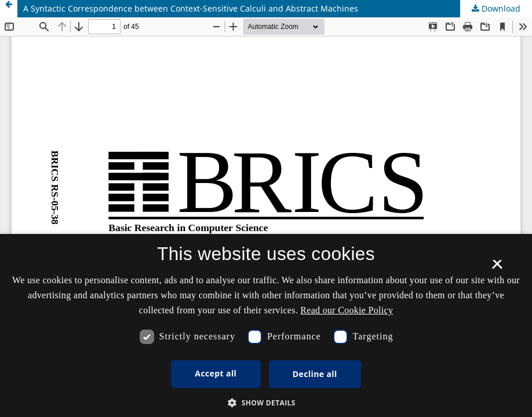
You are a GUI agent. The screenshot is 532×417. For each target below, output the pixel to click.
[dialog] (266, 325)
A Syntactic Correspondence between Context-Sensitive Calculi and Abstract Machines (191, 8)
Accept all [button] (216, 373)
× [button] (497, 268)
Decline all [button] (315, 374)
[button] (266, 403)
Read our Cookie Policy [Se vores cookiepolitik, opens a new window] (347, 310)
